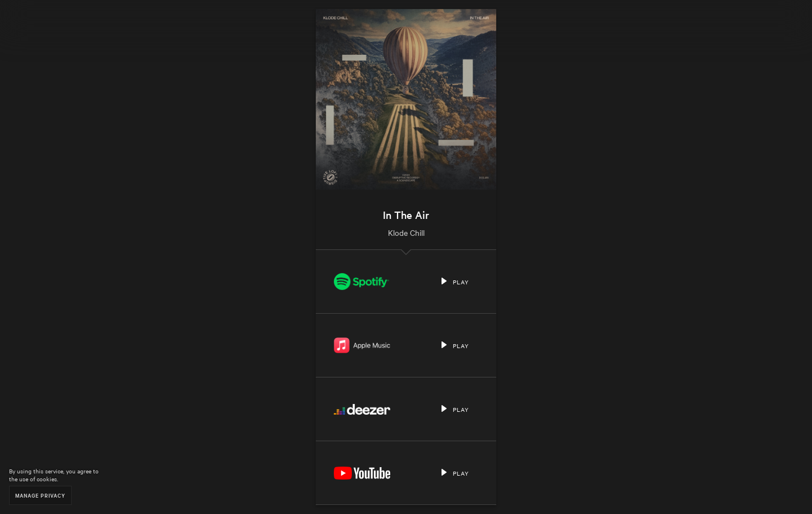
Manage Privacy (40, 495)
